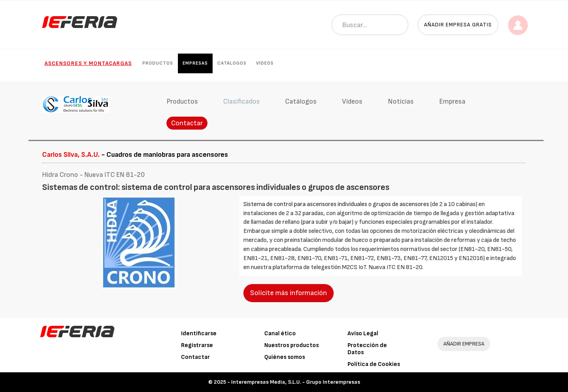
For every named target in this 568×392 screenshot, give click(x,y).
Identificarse (199, 333)
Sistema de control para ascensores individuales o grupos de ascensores (337, 204)
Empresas (195, 63)
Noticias (401, 101)
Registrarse (197, 345)
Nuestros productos (291, 345)
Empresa (452, 101)
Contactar (187, 123)
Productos (158, 63)
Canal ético (280, 333)
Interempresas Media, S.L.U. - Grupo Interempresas (296, 382)
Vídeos (265, 63)
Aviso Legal (363, 333)
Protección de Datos (367, 349)
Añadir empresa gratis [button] (458, 25)
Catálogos (232, 63)
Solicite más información (289, 293)
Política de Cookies (374, 364)
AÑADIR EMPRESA (464, 344)
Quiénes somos (285, 357)
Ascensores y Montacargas (88, 63)
